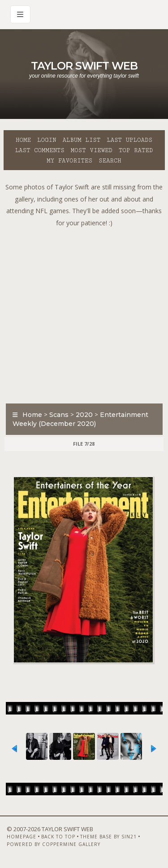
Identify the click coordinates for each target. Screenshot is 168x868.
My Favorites (69, 161)
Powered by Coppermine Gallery (54, 844)
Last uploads (129, 140)
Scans (59, 415)
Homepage (22, 837)
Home (23, 140)
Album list (81, 140)
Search (110, 161)
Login (47, 140)
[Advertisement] (84, 313)
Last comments (40, 150)
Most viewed (92, 150)
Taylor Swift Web (84, 66)
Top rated (136, 150)
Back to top (58, 837)
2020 (84, 415)
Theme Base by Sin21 (108, 837)
